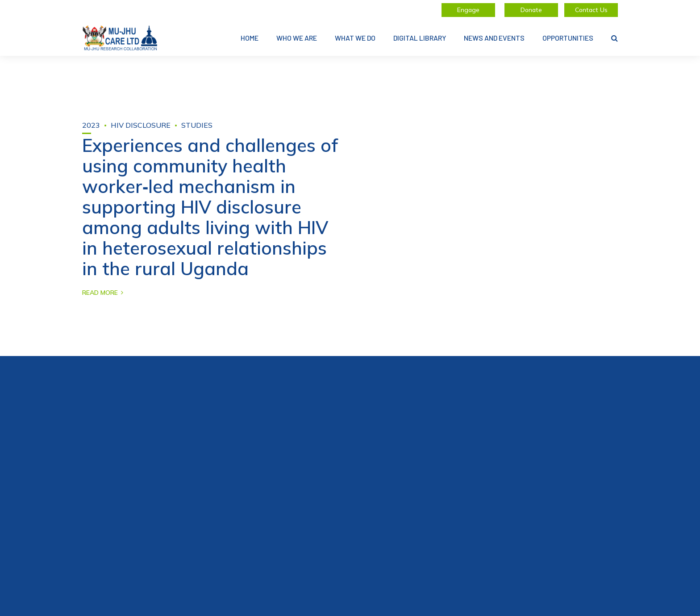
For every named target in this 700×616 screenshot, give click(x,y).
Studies (197, 125)
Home (250, 38)
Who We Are (297, 38)
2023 (91, 125)
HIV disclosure (141, 125)
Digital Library (420, 38)
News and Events (494, 38)
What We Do (355, 38)
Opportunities (568, 38)
